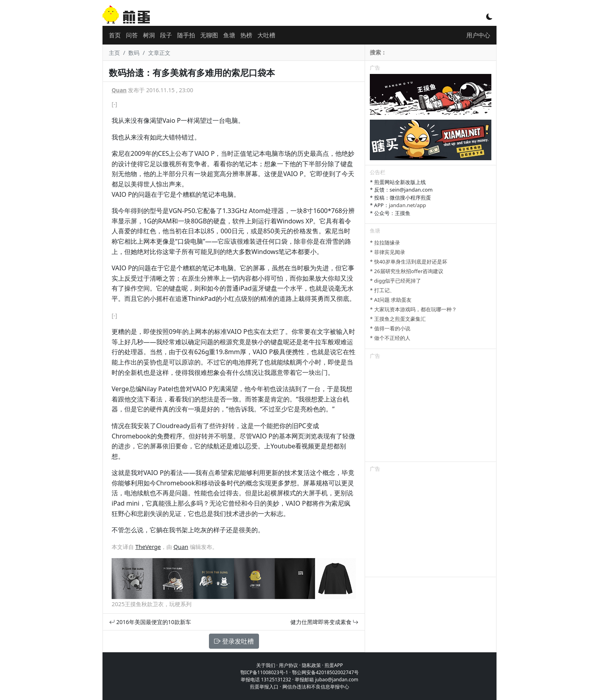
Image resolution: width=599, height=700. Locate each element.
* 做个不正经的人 (390, 338)
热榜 (246, 35)
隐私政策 (311, 665)
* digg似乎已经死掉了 (395, 281)
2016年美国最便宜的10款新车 (150, 622)
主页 (114, 53)
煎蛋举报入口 (264, 687)
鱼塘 (229, 35)
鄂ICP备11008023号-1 (264, 672)
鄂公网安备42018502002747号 (325, 672)
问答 (132, 35)
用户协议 (288, 665)
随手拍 (186, 35)
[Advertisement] (431, 412)
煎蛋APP (334, 665)
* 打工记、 (382, 290)
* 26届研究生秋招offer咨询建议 (407, 271)
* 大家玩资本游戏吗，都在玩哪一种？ (413, 309)
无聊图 (209, 35)
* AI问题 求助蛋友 (391, 300)
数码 (134, 53)
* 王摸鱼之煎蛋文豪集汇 (398, 319)
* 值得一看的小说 (390, 328)
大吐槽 (266, 35)
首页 (115, 35)
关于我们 (266, 665)
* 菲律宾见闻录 (387, 252)
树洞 (149, 35)
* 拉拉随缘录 (385, 242)
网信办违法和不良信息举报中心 (316, 687)
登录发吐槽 (234, 641)
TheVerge (148, 547)
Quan (119, 90)
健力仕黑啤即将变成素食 (325, 622)
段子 (166, 35)
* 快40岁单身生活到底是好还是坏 (408, 262)
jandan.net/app (408, 205)
